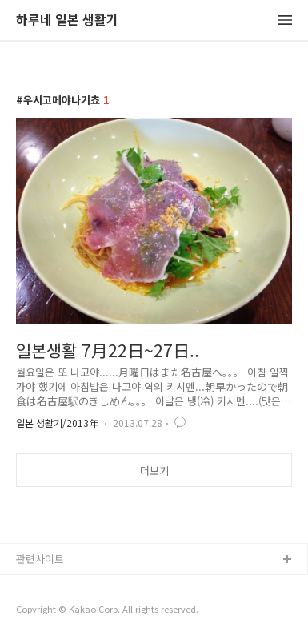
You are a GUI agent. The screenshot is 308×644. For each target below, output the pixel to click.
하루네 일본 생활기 (67, 20)
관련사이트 (40, 559)
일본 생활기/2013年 (57, 423)
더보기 (154, 471)
